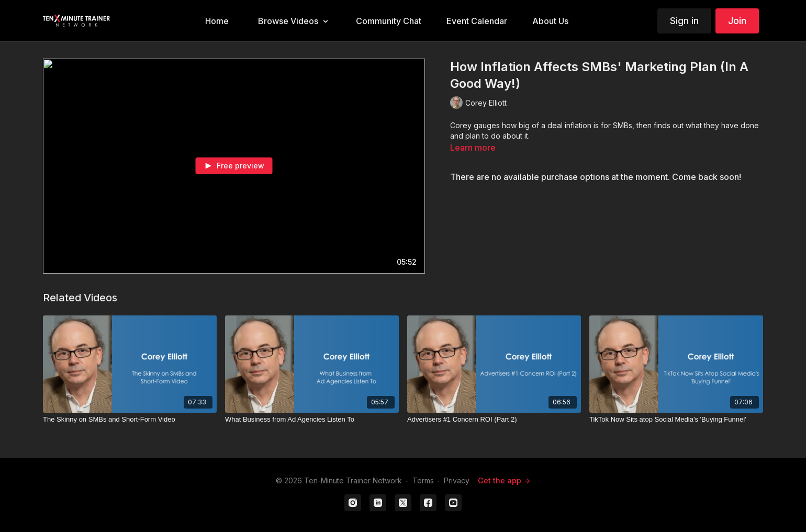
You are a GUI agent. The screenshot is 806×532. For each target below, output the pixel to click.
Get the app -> (504, 480)
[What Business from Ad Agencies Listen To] (312, 420)
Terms (423, 480)
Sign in (684, 21)
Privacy (457, 480)
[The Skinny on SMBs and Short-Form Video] (130, 420)
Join (737, 21)
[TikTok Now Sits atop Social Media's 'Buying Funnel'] (676, 420)
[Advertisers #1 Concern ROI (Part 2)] (494, 420)
